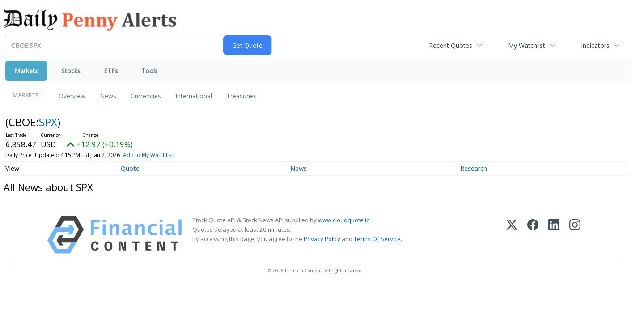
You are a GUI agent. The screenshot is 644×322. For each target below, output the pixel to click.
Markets (26, 71)
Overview (72, 96)
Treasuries (241, 96)
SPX (48, 122)
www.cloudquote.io (344, 220)
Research (474, 168)
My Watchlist (527, 45)
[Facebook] (533, 235)
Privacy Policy (322, 239)
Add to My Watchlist (148, 155)
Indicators (595, 45)
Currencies (146, 96)
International (194, 96)
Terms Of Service (377, 239)
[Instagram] (575, 235)
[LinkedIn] (554, 235)
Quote (130, 168)
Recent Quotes (451, 45)
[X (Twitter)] (512, 235)
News (108, 96)
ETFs (111, 71)
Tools (150, 71)
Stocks (71, 71)
